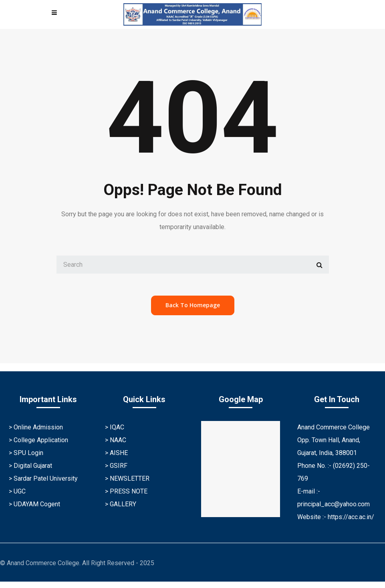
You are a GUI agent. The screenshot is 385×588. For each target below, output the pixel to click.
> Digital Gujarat (30, 466)
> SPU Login (26, 453)
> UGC (17, 491)
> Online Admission (36, 427)
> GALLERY (121, 504)
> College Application (38, 440)
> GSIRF (116, 466)
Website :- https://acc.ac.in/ (336, 517)
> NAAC (116, 440)
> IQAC (115, 427)
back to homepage (193, 305)
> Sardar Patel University (43, 478)
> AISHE (116, 453)
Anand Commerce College (334, 427)
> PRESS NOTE (126, 491)
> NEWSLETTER (127, 478)
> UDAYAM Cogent (34, 504)
